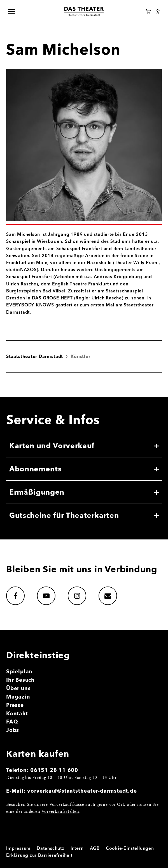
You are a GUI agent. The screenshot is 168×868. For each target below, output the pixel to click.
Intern (77, 848)
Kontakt (17, 714)
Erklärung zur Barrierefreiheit (39, 855)
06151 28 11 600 (54, 770)
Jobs (13, 730)
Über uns (18, 688)
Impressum (18, 848)
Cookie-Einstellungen (130, 848)
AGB (95, 848)
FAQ (12, 722)
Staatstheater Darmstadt (35, 356)
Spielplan (19, 672)
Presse (15, 705)
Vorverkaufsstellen (60, 812)
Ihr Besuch (20, 680)
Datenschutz (51, 848)
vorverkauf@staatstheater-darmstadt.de (82, 791)
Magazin (18, 697)
